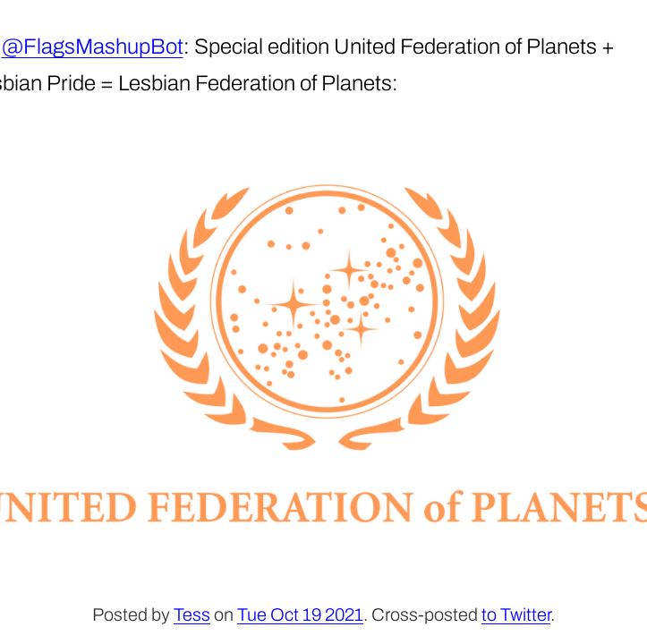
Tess (192, 614)
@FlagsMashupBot (93, 47)
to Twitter (516, 614)
